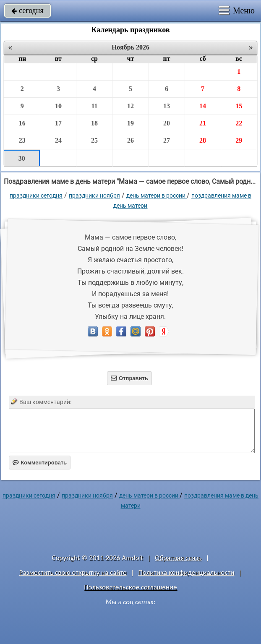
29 (239, 140)
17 (58, 123)
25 (94, 140)
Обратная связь (178, 558)
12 (130, 106)
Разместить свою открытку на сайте (73, 572)
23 (22, 140)
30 (22, 158)
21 (203, 123)
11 (94, 106)
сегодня (27, 10)
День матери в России (157, 196)
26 (130, 140)
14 (203, 106)
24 (58, 140)
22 (239, 123)
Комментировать (40, 463)
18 (94, 123)
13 (167, 106)
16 (22, 123)
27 (167, 140)
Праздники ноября (94, 196)
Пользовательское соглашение (130, 587)
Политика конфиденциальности (186, 572)
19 (130, 123)
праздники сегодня (36, 196)
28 (203, 140)
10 (58, 106)
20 (167, 123)
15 (239, 106)
